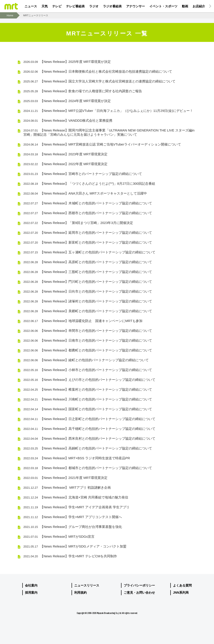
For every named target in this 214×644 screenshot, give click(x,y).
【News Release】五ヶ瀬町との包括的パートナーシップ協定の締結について (89, 252)
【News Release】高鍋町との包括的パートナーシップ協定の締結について (88, 448)
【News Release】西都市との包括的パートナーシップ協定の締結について (88, 213)
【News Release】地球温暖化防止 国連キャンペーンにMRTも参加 (83, 321)
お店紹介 (199, 6)
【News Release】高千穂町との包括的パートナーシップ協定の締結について (89, 429)
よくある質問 (182, 585)
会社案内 (31, 585)
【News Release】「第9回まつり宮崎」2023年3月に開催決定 (78, 223)
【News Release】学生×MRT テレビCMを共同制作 (70, 556)
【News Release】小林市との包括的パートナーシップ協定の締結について (88, 370)
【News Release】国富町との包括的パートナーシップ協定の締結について (88, 409)
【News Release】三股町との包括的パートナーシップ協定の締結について (88, 272)
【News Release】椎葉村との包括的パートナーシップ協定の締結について (88, 389)
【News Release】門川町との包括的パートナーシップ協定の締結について (88, 282)
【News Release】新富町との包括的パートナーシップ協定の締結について (88, 242)
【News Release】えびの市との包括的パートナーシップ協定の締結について (89, 380)
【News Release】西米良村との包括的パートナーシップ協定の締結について (89, 438)
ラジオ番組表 (112, 6)
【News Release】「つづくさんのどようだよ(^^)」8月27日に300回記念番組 (89, 184)
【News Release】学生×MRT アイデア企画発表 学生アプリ (76, 507)
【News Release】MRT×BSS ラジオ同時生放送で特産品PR (77, 458)
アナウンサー (136, 6)
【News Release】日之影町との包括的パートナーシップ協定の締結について (89, 419)
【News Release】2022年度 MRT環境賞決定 (65, 164)
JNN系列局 (181, 593)
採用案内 (31, 593)
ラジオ (94, 6)
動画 (185, 6)
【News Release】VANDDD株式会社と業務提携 (68, 120)
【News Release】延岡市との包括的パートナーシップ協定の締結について (88, 233)
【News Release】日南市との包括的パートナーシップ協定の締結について (88, 340)
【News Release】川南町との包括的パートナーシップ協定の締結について (88, 399)
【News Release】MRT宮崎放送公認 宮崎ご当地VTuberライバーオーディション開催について (102, 144)
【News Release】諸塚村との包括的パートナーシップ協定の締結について (88, 301)
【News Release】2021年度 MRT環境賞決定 (65, 478)
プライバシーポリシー (139, 585)
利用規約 (80, 593)
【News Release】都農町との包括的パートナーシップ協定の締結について (88, 350)
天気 (45, 6)
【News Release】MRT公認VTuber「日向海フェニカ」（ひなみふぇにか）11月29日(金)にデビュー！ (108, 111)
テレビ (57, 6)
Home (10, 15)
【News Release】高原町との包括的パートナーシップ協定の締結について (88, 262)
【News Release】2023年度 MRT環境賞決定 (65, 154)
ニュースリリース (87, 585)
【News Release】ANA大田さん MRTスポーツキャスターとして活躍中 (85, 193)
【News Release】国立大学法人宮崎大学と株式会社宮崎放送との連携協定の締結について (99, 81)
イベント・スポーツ (163, 6)
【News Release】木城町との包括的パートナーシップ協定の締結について (88, 203)
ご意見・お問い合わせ (139, 593)
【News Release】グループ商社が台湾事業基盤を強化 (73, 527)
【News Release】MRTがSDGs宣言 (59, 536)
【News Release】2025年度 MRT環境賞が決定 (67, 62)
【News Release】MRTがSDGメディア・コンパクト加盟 (75, 546)
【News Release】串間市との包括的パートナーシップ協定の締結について (88, 331)
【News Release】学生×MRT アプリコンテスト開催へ (73, 517)
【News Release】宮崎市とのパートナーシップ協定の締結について (83, 174)
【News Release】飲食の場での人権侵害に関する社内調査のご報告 (83, 91)
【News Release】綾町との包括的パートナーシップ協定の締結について (86, 360)
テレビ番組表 (75, 6)
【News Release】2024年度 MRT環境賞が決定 (67, 101)
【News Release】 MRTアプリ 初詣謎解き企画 (67, 487)
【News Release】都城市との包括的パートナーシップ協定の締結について (88, 468)
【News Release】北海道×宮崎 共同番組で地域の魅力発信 (76, 497)
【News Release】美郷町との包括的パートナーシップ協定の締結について (88, 311)
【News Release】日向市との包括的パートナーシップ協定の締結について (88, 291)
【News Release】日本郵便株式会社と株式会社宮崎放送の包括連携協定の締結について (98, 71)
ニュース (31, 6)
